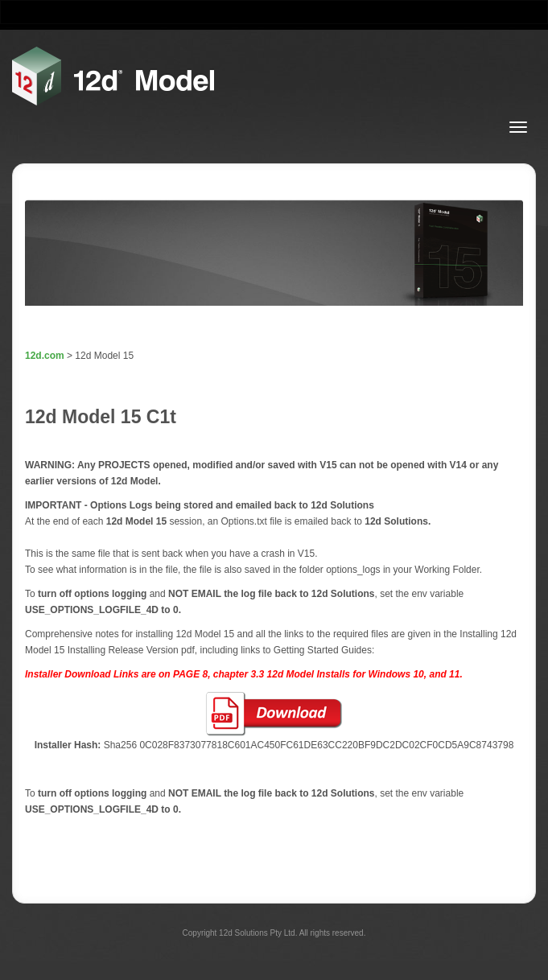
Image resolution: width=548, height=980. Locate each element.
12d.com (45, 356)
